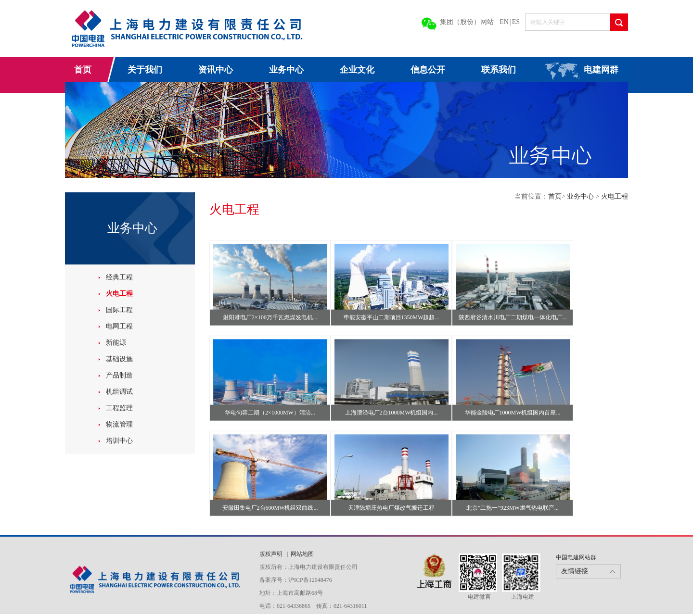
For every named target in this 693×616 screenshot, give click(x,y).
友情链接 (575, 571)
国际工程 (119, 310)
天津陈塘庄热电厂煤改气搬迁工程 (391, 508)
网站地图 (302, 554)
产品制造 (119, 375)
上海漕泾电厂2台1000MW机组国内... (391, 413)
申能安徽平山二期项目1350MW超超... (391, 317)
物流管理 (119, 424)
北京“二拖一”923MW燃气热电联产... (513, 508)
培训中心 (119, 441)
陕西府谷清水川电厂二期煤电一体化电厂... (513, 317)
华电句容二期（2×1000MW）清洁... (270, 413)
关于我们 (145, 70)
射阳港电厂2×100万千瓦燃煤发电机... (270, 317)
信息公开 (428, 70)
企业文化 (357, 70)
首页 (83, 70)
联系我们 (499, 70)
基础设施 (119, 359)
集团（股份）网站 (467, 22)
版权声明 (272, 554)
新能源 (116, 343)
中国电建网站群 (576, 557)
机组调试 (119, 392)
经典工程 (119, 277)
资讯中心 (216, 70)
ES (516, 22)
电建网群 (601, 70)
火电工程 (119, 294)
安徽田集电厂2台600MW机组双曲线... (270, 508)
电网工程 (119, 326)
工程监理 (119, 408)
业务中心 (286, 70)
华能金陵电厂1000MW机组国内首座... (513, 413)
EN (504, 22)
